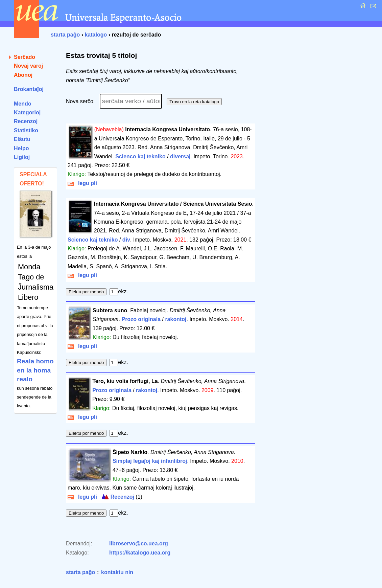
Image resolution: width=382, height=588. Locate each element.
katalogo (96, 35)
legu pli (82, 183)
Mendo (23, 104)
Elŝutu (22, 139)
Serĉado (25, 57)
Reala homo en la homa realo (35, 370)
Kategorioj (27, 112)
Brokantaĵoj (29, 89)
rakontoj (176, 319)
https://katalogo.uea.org (140, 553)
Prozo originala (141, 319)
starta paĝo (65, 35)
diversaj (180, 156)
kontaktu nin (117, 572)
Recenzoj (26, 121)
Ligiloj (22, 157)
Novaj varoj (28, 66)
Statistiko (26, 130)
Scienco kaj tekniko (140, 156)
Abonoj (23, 75)
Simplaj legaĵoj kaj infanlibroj (150, 461)
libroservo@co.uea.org (139, 544)
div (126, 240)
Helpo (21, 148)
